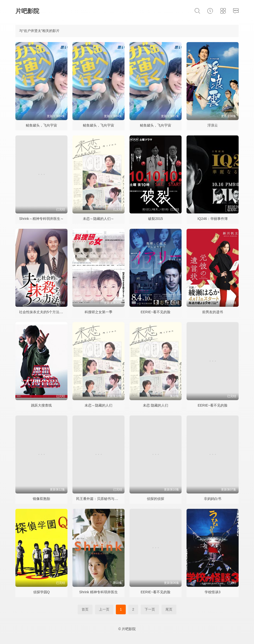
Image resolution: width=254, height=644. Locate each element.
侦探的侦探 (156, 499)
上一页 (104, 609)
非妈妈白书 (213, 499)
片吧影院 (27, 11)
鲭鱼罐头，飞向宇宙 (41, 125)
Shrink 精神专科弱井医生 (98, 592)
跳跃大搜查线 (41, 405)
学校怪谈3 (213, 592)
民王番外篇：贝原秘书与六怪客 (100, 499)
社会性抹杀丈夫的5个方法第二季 (44, 312)
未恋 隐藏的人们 (156, 405)
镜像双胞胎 (41, 499)
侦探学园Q (42, 592)
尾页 (169, 609)
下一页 (150, 609)
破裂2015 (155, 219)
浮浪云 (213, 125)
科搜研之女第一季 (98, 312)
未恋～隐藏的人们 (98, 405)
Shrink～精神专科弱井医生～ (41, 219)
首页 (85, 609)
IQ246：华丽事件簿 (213, 219)
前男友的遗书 (213, 312)
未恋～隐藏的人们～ (98, 219)
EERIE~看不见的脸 (156, 312)
